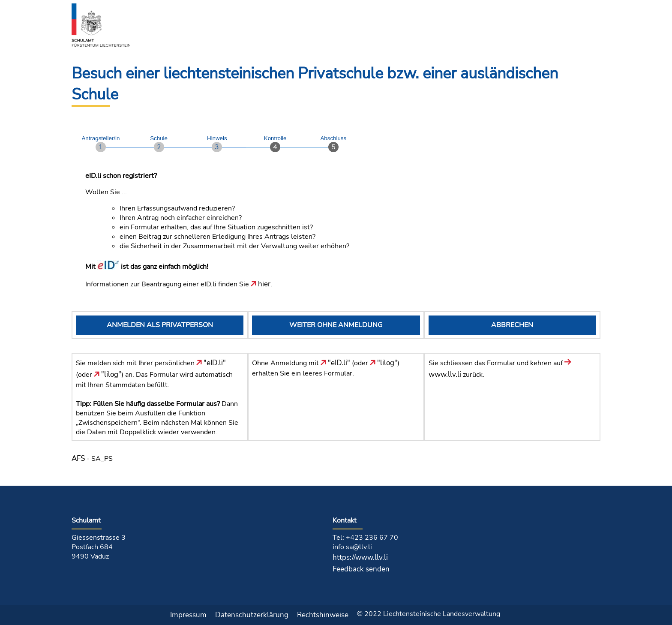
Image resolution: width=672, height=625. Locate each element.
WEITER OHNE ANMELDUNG (336, 325)
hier (261, 284)
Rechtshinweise (323, 615)
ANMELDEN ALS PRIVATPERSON (160, 325)
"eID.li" (211, 363)
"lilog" (108, 374)
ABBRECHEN (512, 325)
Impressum (188, 615)
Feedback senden (361, 569)
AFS (78, 458)
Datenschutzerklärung (252, 615)
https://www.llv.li (360, 557)
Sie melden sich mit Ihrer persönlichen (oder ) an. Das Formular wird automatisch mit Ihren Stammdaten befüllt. (154, 374)
